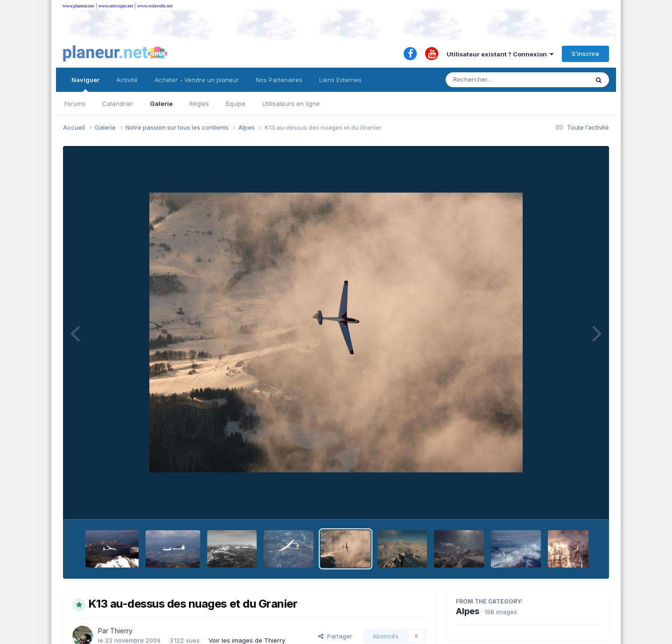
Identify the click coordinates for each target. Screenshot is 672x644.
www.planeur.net (78, 6)
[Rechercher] (490, 80)
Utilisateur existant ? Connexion (500, 54)
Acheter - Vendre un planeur (197, 80)
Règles (199, 104)
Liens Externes (340, 80)
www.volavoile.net (155, 6)
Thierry (121, 631)
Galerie (161, 104)
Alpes (468, 611)
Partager (335, 636)
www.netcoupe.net (116, 6)
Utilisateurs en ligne (291, 104)
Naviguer (85, 84)
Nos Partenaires (279, 80)
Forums (75, 104)
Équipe (236, 104)
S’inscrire (585, 54)
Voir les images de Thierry (247, 640)
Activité (127, 80)
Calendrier (118, 104)
